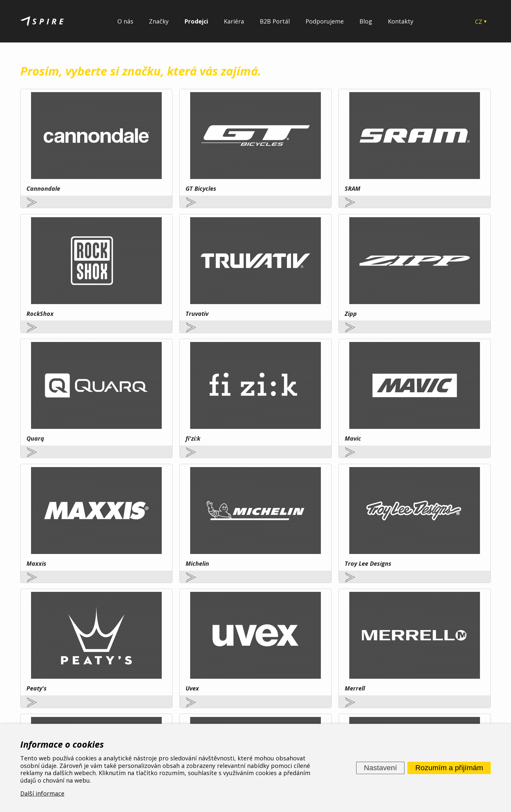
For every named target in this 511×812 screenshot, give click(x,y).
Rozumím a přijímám (449, 768)
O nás (125, 21)
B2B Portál (275, 21)
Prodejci (196, 21)
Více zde (79, 643)
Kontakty (401, 21)
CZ (479, 22)
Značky (159, 21)
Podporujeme (325, 21)
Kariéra (234, 21)
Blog (366, 21)
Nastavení (380, 768)
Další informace (42, 794)
